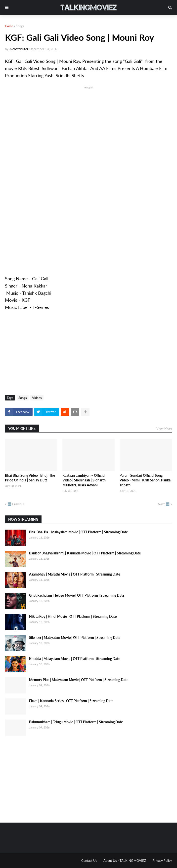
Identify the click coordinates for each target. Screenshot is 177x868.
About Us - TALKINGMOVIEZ (125, 861)
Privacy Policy (162, 861)
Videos (37, 398)
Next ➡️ (164, 504)
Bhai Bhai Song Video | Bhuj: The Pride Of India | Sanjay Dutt (30, 478)
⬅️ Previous (16, 504)
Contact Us (89, 861)
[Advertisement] (88, 125)
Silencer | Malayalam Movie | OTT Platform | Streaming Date (75, 637)
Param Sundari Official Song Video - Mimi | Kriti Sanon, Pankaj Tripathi (146, 480)
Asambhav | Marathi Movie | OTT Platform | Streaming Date (75, 574)
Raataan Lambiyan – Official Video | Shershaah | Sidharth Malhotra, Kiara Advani (84, 480)
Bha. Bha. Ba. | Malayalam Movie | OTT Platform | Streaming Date (78, 532)
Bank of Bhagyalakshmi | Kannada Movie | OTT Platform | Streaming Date (85, 553)
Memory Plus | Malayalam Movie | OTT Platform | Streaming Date (79, 680)
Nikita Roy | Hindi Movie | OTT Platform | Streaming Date (73, 616)
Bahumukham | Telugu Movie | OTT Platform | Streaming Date (76, 722)
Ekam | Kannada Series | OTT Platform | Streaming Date (71, 701)
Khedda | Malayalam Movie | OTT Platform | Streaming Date (75, 659)
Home (9, 26)
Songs (20, 26)
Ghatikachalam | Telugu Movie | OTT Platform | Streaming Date (77, 595)
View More (164, 428)
